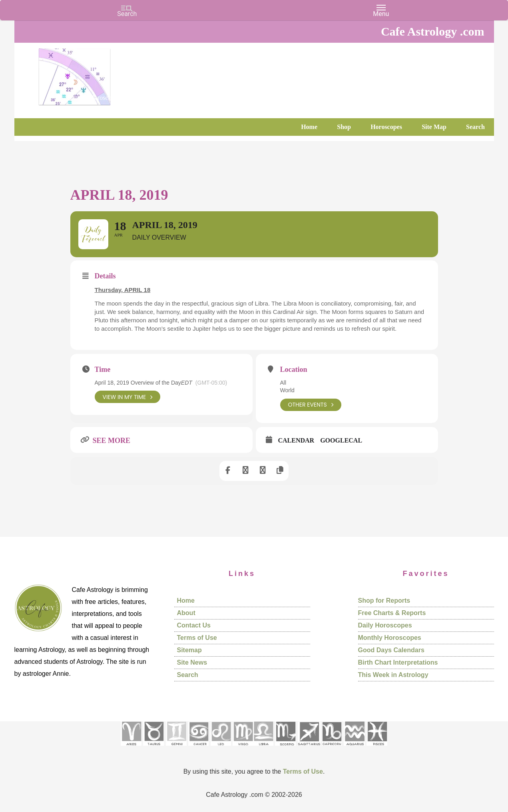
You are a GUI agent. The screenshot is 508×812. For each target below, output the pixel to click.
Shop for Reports (384, 601)
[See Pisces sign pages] (377, 748)
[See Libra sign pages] (263, 748)
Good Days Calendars (391, 650)
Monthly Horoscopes (390, 638)
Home (186, 601)
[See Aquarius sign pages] (354, 748)
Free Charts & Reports (392, 613)
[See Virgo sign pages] (243, 748)
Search (188, 675)
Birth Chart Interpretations (398, 663)
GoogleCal (341, 441)
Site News (192, 663)
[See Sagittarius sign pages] (309, 748)
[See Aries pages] (131, 748)
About (186, 613)
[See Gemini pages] (176, 748)
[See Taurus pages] (153, 748)
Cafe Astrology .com (98, 74)
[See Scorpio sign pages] (285, 748)
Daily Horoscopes (385, 626)
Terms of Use (197, 638)
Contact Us (194, 626)
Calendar (296, 441)
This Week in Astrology (393, 675)
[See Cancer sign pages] (198, 748)
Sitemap (189, 650)
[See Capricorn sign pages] (332, 748)
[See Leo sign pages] (221, 748)
